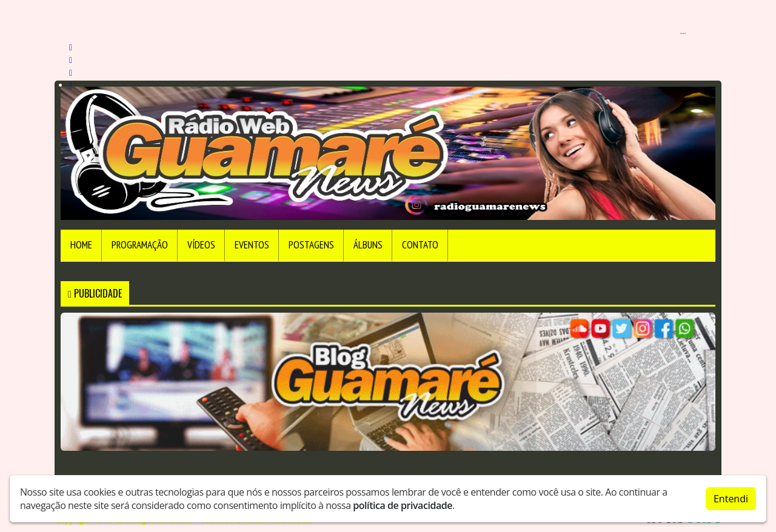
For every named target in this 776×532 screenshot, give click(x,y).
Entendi (731, 499)
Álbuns (368, 245)
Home (81, 245)
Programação (140, 245)
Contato (420, 245)
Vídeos (201, 245)
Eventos (252, 245)
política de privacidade (403, 505)
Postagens (311, 245)
